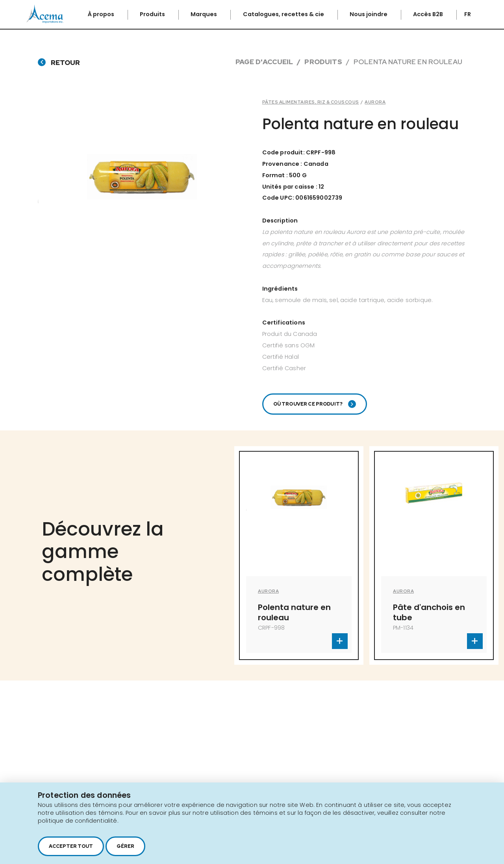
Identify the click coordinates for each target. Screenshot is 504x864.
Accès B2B (429, 14)
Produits (153, 14)
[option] (299, 555)
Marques (204, 14)
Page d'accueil (264, 62)
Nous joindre (369, 14)
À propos (102, 14)
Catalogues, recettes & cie (284, 14)
